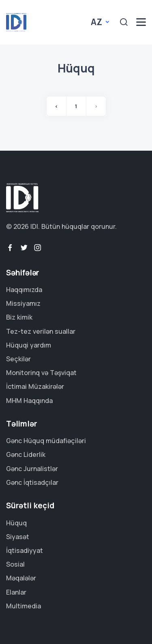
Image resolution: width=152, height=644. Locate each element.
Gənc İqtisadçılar (32, 482)
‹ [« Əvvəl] (56, 106)
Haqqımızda (24, 290)
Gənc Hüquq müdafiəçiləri (46, 441)
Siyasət (18, 537)
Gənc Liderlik (26, 454)
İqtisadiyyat (25, 550)
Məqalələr (21, 578)
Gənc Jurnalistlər (32, 469)
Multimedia (24, 606)
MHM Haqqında (29, 401)
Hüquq (16, 523)
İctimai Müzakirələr (35, 386)
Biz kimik (19, 317)
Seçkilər (18, 359)
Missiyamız (23, 303)
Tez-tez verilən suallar (41, 331)
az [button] (97, 22)
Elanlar (16, 592)
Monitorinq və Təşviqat (41, 373)
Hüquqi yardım (29, 345)
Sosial (15, 564)
